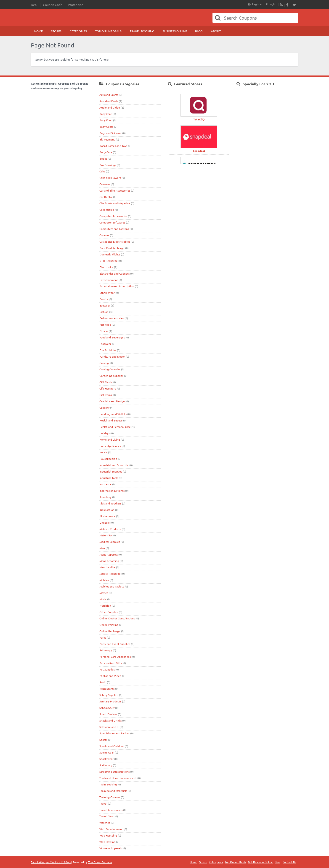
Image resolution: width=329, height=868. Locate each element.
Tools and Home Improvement (118, 778)
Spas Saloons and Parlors (114, 733)
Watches (105, 823)
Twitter (294, 5)
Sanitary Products (110, 701)
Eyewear (105, 305)
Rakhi (103, 682)
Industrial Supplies (111, 471)
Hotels (103, 452)
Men (102, 548)
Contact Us (289, 862)
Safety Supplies (109, 695)
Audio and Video (110, 107)
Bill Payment (107, 139)
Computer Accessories (113, 216)
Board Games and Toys (113, 146)
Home (38, 31)
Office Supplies (109, 612)
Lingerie (105, 522)
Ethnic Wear (107, 293)
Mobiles (104, 580)
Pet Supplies (107, 669)
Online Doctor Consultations (117, 618)
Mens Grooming (109, 561)
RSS (281, 5)
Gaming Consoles (110, 369)
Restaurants (107, 689)
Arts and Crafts (109, 95)
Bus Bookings (108, 165)
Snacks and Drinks (110, 720)
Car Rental (106, 197)
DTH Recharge (109, 261)
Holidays (105, 433)
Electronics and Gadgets (114, 273)
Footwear (105, 344)
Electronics (106, 267)
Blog (199, 31)
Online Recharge (110, 631)
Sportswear (106, 759)
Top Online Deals (108, 31)
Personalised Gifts (111, 663)
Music (103, 599)
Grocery (104, 408)
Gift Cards (106, 382)
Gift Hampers (108, 388)
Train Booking (108, 784)
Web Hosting (107, 842)
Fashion (104, 312)
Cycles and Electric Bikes (115, 242)
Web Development (111, 829)
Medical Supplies (110, 542)
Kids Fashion (107, 510)
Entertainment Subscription (117, 286)
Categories (78, 31)
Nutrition (105, 606)
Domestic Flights (110, 254)
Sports (103, 740)
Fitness (104, 331)
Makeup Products (110, 529)
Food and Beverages (112, 337)
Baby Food (106, 120)
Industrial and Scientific (114, 465)
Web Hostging (108, 835)
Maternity (106, 535)
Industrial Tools (109, 478)
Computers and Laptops (114, 229)
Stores (56, 31)
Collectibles (107, 210)
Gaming (104, 363)
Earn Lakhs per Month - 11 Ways (51, 862)
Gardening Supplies (111, 376)
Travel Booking (142, 31)
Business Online (175, 31)
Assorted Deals (109, 101)
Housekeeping (108, 459)
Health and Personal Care (115, 427)
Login (271, 4)
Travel (103, 803)
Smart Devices (108, 714)
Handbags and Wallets (113, 414)
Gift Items (106, 395)
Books (103, 159)
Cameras (105, 184)
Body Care (106, 152)
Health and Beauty (111, 420)
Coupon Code (53, 5)
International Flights (112, 491)
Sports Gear (107, 752)
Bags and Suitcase (110, 133)
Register (255, 4)
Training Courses (110, 797)
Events (104, 299)
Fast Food (105, 325)
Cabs (102, 171)
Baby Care (106, 114)
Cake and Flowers (110, 178)
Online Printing (109, 625)
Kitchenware (107, 516)
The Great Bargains (100, 862)
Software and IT (109, 727)
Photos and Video (110, 676)
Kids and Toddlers (110, 503)
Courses (104, 235)
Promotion (76, 5)
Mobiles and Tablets (112, 586)
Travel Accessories (111, 810)
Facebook (288, 5)
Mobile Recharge (110, 574)
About (216, 31)
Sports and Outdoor (112, 746)
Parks (103, 637)
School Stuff (107, 708)
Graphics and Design (112, 401)
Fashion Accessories (112, 318)
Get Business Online (260, 862)
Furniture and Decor (112, 356)
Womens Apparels (111, 848)
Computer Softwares (112, 222)
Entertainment (109, 280)
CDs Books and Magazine (115, 203)
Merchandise (107, 567)
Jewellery (105, 497)
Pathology (106, 650)
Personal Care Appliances (115, 657)
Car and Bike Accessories (115, 190)
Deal (34, 5)
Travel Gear (107, 816)
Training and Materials (113, 791)
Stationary (106, 765)
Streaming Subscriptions (114, 772)
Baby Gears (106, 127)
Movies (104, 593)
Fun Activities (108, 350)
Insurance (105, 484)
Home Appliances (110, 446)
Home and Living (110, 439)
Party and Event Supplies (115, 644)
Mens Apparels (109, 554)
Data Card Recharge (112, 248)
